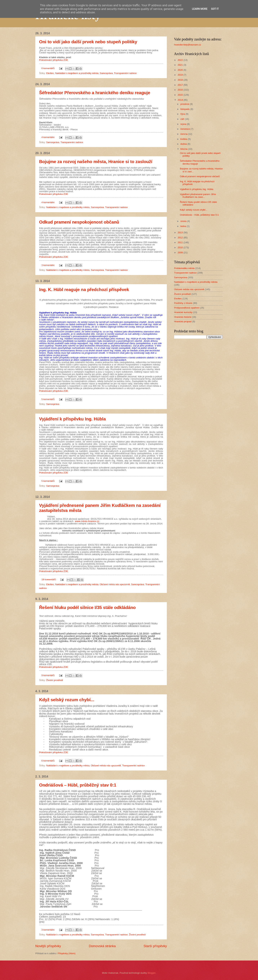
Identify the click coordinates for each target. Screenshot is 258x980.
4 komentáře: (49, 137)
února (184, 221)
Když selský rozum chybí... (67, 700)
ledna (184, 226)
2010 (181, 247)
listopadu (185, 109)
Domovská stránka (102, 946)
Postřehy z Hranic (183, 303)
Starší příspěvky (155, 946)
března (184, 149)
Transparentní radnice (125, 73)
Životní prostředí (55, 680)
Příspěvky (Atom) (67, 953)
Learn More (200, 9)
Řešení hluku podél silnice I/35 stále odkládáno (87, 607)
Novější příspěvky (48, 946)
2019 (181, 75)
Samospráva (106, 73)
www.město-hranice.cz (87, 521)
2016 (181, 90)
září (183, 119)
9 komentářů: (49, 675)
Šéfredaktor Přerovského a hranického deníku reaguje (95, 93)
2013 (181, 233)
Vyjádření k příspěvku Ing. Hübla (72, 419)
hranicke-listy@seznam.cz (188, 45)
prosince (185, 104)
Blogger (152, 973)
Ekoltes (50, 73)
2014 (181, 100)
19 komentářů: (49, 580)
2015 (181, 95)
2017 (181, 85)
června (184, 134)
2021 (181, 65)
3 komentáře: (49, 265)
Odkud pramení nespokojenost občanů (79, 222)
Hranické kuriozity (183, 312)
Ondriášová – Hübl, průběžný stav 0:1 (78, 785)
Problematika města (184, 268)
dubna (184, 144)
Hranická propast (183, 321)
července (185, 129)
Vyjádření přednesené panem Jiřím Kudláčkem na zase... (198, 196)
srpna (184, 124)
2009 (181, 253)
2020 (181, 70)
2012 (181, 238)
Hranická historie (183, 317)
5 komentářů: (49, 399)
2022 (181, 60)
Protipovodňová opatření (187, 308)
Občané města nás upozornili (115, 584)
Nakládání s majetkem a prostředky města (77, 73)
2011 (181, 242)
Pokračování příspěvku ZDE (54, 60)
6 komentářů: (49, 68)
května (184, 139)
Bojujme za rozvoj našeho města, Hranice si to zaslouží (96, 162)
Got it (215, 9)
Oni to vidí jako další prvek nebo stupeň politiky (88, 42)
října (183, 114)
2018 (181, 80)
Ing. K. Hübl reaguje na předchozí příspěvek (84, 290)
